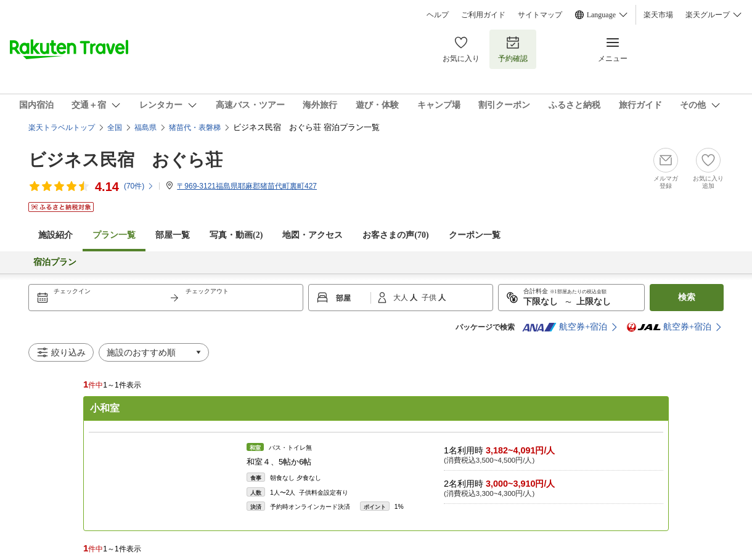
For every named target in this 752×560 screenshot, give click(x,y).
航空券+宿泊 (565, 327)
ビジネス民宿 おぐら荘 (125, 160)
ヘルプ (438, 15)
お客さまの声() (395, 235)
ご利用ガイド (483, 15)
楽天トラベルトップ (62, 128)
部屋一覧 (173, 235)
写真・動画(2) (236, 235)
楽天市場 (658, 15)
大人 (402, 298)
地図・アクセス (313, 235)
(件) (139, 186)
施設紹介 (55, 235)
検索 (687, 297)
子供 (430, 298)
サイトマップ (540, 15)
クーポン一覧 (475, 235)
